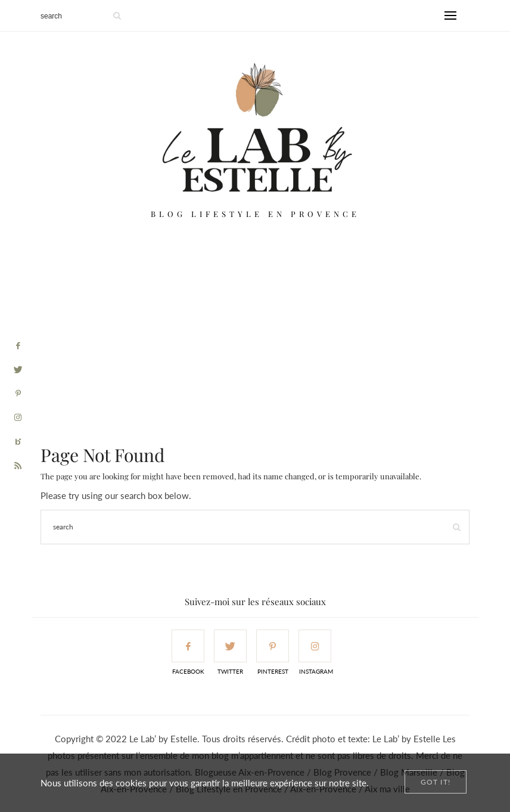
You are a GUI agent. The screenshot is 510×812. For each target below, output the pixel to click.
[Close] (436, 782)
